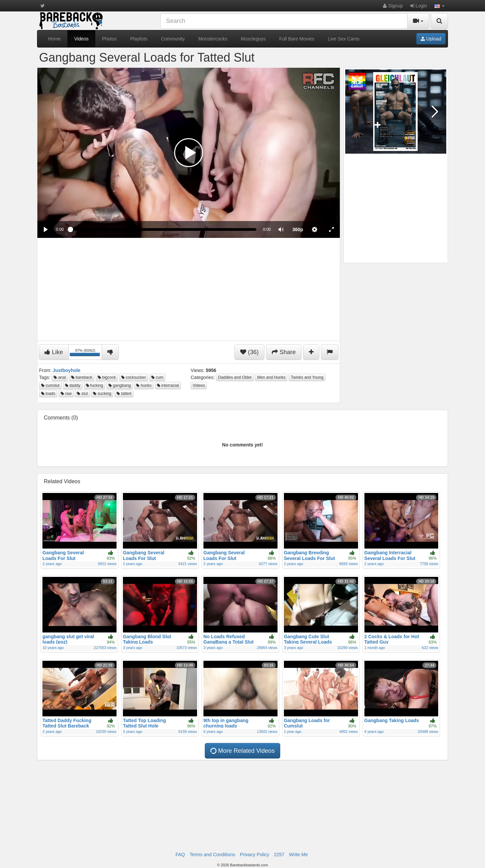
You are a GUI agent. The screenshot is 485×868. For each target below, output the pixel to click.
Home (54, 39)
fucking (94, 385)
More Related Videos (242, 751)
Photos (109, 39)
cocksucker (134, 377)
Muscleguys (253, 39)
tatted (124, 394)
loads (48, 394)
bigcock (107, 377)
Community (173, 39)
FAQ (180, 855)
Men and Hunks (271, 377)
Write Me (298, 855)
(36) (249, 352)
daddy (73, 385)
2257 (279, 855)
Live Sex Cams (344, 39)
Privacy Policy (254, 855)
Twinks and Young (307, 377)
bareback (82, 377)
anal (60, 377)
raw (66, 394)
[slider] (163, 229)
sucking (102, 394)
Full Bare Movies (297, 39)
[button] (440, 6)
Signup (393, 6)
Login (419, 6)
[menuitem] (298, 229)
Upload (431, 39)
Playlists (139, 39)
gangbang (120, 385)
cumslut (50, 385)
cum (157, 377)
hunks (144, 385)
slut (82, 394)
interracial (168, 385)
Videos (81, 39)
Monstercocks (213, 39)
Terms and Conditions (212, 855)
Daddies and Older (235, 377)
